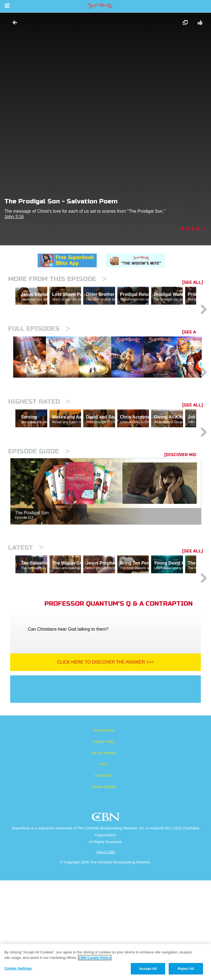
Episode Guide (39, 527)
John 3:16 (14, 217)
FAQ (104, 864)
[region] (105, 962)
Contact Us (104, 875)
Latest (26, 623)
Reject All (186, 969)
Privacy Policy (104, 841)
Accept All (148, 969)
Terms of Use (104, 830)
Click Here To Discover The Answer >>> (106, 762)
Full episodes (39, 353)
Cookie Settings (104, 886)
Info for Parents (104, 853)
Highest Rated (39, 454)
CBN (106, 918)
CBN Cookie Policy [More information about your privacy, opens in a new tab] (95, 958)
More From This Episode (57, 279)
